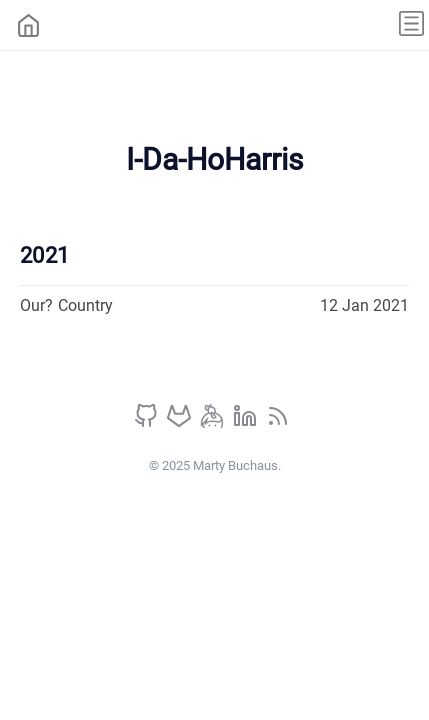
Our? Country (66, 305)
